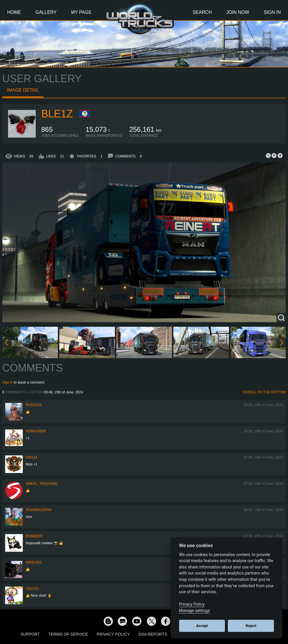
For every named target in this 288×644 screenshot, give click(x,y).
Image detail (23, 90)
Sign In (272, 12)
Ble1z (57, 114)
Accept (202, 626)
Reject (251, 626)
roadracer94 (39, 510)
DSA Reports (153, 634)
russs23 (34, 405)
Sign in (8, 382)
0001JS (32, 457)
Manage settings (195, 611)
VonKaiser (36, 431)
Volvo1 (32, 589)
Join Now (238, 12)
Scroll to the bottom (264, 392)
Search (202, 12)
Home (14, 12)
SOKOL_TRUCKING (42, 484)
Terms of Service (68, 634)
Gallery (46, 12)
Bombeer (34, 536)
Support (30, 634)
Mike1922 (34, 562)
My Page (81, 12)
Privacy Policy (113, 634)
